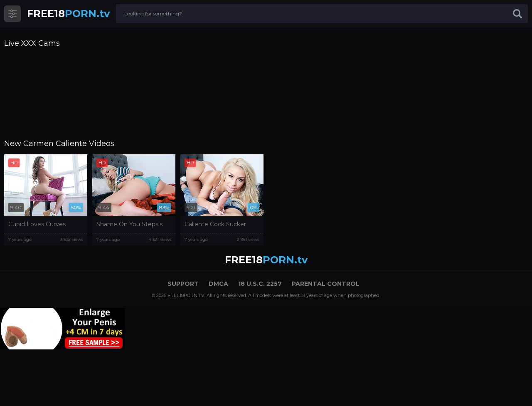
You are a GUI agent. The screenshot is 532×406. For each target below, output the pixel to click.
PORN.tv (68, 14)
